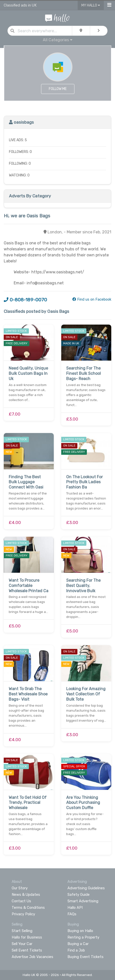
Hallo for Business (27, 937)
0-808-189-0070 (25, 300)
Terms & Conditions (28, 908)
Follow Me (58, 89)
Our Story (20, 888)
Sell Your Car (22, 944)
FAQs (72, 914)
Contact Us (21, 901)
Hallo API (75, 908)
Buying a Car (78, 944)
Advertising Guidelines (86, 888)
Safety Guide (79, 895)
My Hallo (91, 5)
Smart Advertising (83, 901)
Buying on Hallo (80, 931)
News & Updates (26, 895)
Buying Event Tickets (86, 957)
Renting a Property (83, 937)
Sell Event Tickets (27, 950)
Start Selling (22, 931)
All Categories (58, 40)
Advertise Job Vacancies (32, 957)
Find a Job (76, 950)
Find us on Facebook (92, 299)
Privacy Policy (23, 914)
